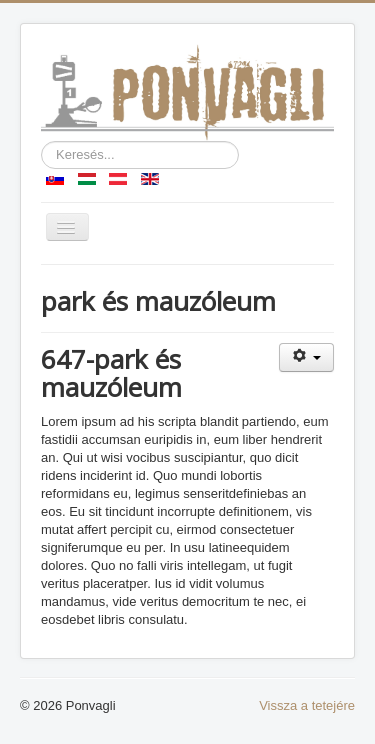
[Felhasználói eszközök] (306, 357)
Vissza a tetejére (307, 705)
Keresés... (41, 141)
